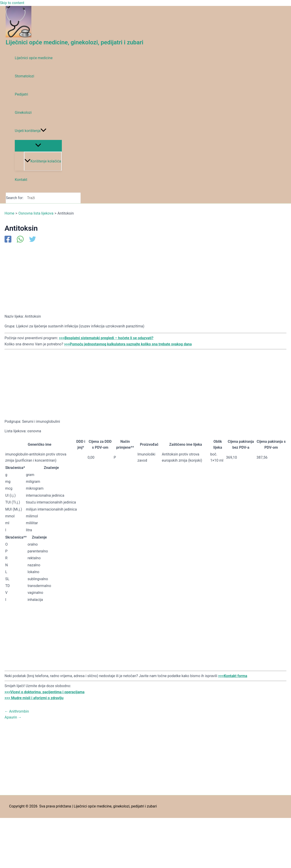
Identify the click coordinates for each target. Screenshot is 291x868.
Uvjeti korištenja (31, 131)
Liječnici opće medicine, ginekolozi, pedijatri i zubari (75, 42)
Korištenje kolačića (43, 161)
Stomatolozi (24, 76)
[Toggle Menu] (38, 146)
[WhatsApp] (20, 240)
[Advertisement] (141, 278)
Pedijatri (21, 94)
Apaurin (13, 717)
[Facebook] (8, 240)
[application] (43, 131)
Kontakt (21, 180)
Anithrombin (17, 711)
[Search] (78, 198)
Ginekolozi (23, 113)
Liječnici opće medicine (34, 58)
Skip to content (12, 3)
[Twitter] (33, 240)
